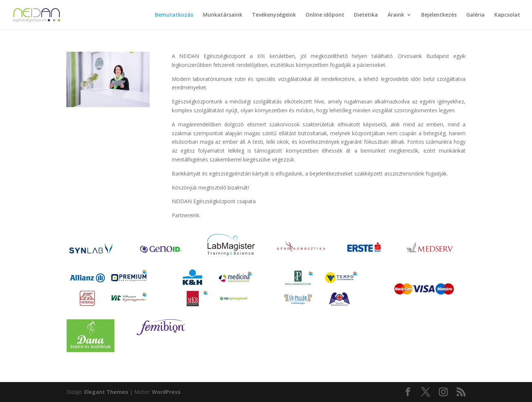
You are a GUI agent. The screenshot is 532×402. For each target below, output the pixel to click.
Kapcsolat (507, 15)
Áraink (396, 15)
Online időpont (325, 15)
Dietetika (366, 15)
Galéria (475, 15)
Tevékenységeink (274, 15)
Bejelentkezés (439, 15)
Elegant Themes (106, 392)
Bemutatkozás (174, 15)
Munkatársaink (223, 15)
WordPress (166, 392)
